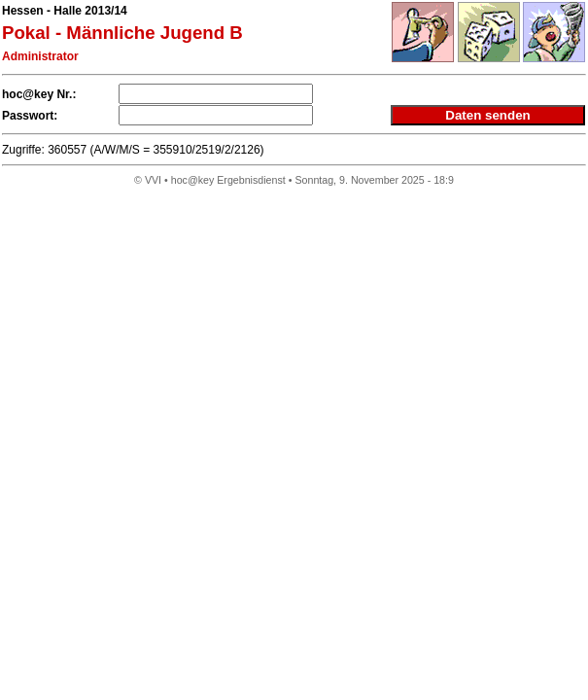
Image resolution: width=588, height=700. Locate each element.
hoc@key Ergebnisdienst (228, 180)
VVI (153, 180)
